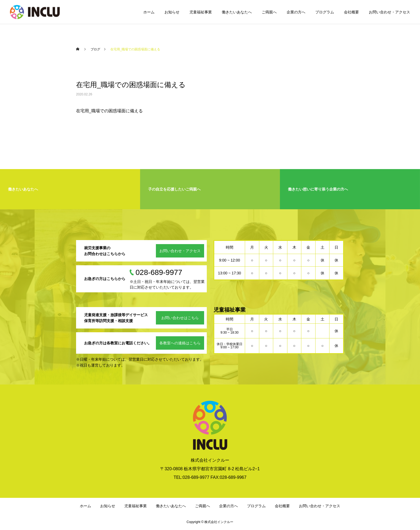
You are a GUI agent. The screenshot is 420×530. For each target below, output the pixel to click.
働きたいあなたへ (237, 12)
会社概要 (351, 12)
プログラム (325, 12)
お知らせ (172, 12)
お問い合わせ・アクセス (389, 12)
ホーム (149, 12)
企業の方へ (296, 12)
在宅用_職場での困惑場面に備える (109, 111)
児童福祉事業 (201, 12)
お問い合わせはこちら (180, 318)
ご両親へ (269, 12)
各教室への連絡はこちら (180, 343)
